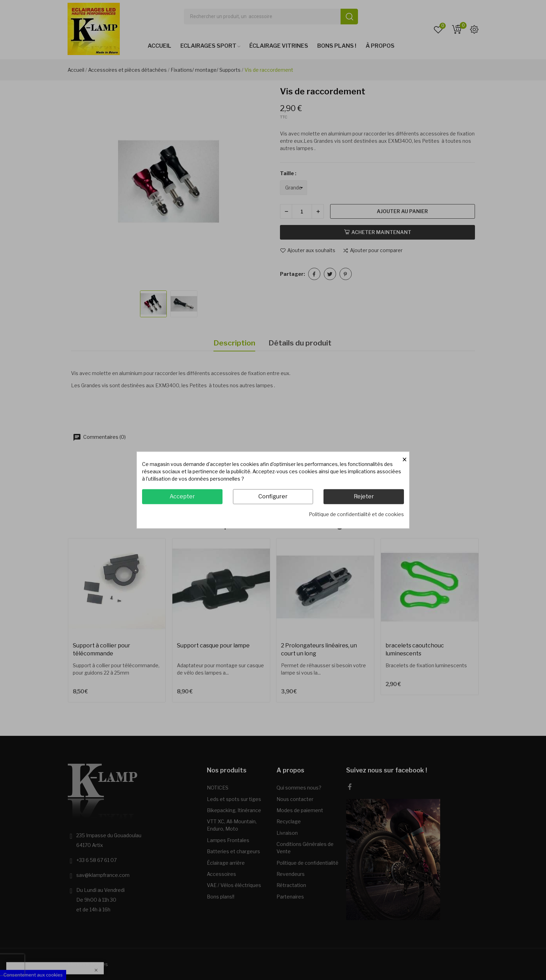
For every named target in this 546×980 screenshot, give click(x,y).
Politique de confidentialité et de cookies (356, 514)
